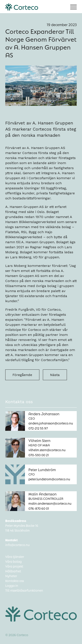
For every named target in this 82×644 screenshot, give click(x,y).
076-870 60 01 (39, 508)
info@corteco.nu (17, 545)
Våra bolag (13, 561)
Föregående (22, 375)
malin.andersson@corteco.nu (50, 503)
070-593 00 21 (39, 455)
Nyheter (11, 576)
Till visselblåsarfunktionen (24, 590)
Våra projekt (14, 566)
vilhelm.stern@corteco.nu (47, 450)
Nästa (55, 375)
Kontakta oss (15, 580)
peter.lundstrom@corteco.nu (49, 479)
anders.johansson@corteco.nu (51, 423)
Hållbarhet (13, 571)
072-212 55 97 (38, 428)
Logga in (12, 585)
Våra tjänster (15, 556)
